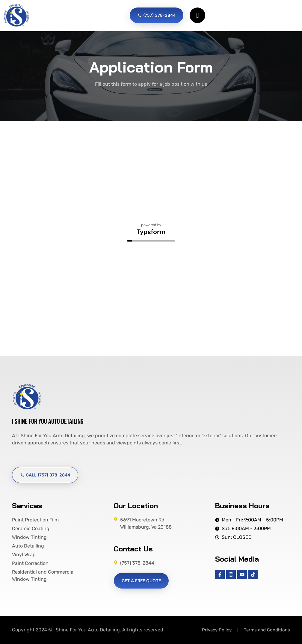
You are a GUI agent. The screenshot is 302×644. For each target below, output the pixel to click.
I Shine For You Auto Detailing (48, 421)
